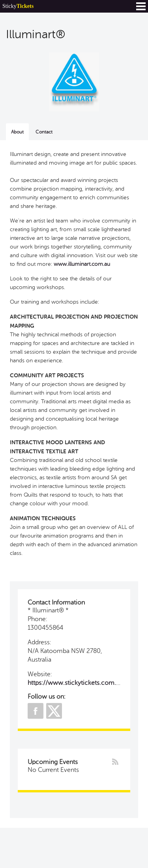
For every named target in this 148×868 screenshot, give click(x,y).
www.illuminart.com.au (82, 264)
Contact (44, 132)
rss (115, 762)
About (17, 132)
